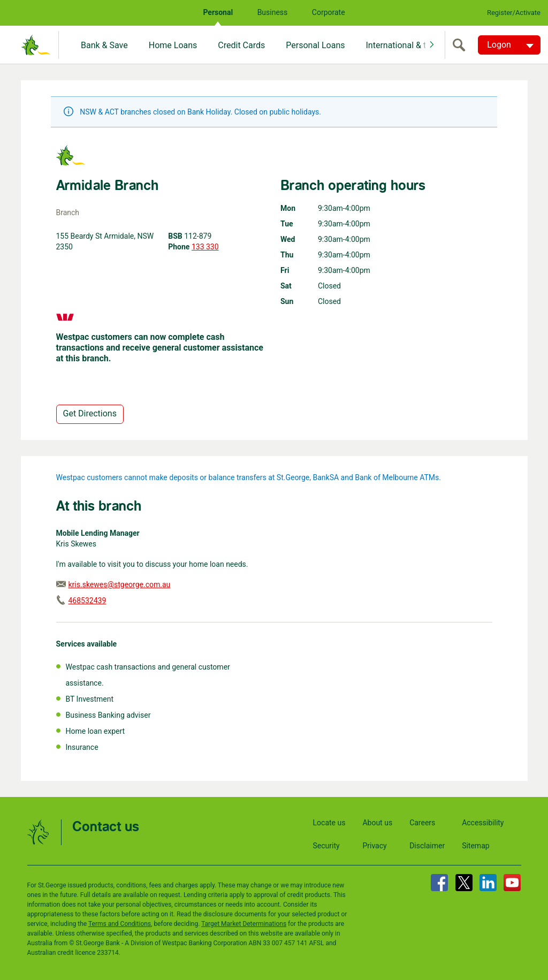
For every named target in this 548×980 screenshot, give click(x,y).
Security (326, 846)
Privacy (374, 846)
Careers (422, 823)
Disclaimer (427, 846)
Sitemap (475, 846)
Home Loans (173, 45)
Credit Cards (241, 45)
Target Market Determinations (244, 924)
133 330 (205, 247)
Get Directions (90, 413)
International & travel (405, 45)
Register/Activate (514, 13)
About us (377, 823)
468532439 (87, 601)
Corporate (329, 12)
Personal (218, 12)
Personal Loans (315, 45)
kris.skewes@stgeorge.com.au (120, 584)
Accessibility (483, 823)
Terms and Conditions (120, 924)
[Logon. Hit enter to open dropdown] (509, 45)
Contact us (106, 827)
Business (273, 12)
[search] (461, 45)
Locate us (329, 823)
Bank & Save (104, 45)
